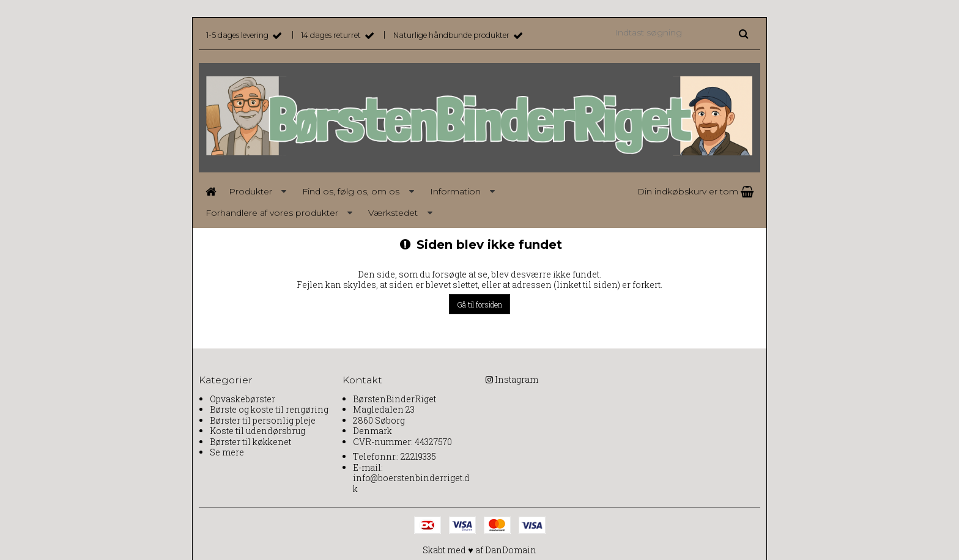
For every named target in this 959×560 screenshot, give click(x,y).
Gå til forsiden (480, 304)
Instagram (517, 379)
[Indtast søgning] (681, 32)
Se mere (227, 452)
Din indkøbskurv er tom (695, 191)
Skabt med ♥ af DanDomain (479, 550)
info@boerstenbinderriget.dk (411, 483)
